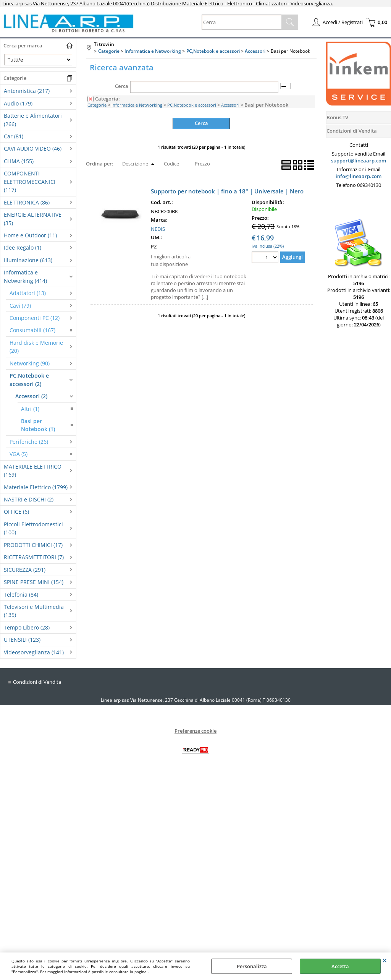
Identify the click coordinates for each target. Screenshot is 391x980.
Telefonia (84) (21, 595)
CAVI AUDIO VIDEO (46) (33, 148)
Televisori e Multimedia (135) (34, 611)
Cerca (122, 86)
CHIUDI (385, 960)
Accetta (340, 966)
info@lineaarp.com (359, 176)
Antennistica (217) (27, 91)
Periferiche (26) (29, 442)
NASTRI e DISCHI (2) (29, 499)
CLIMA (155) (19, 161)
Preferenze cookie (195, 731)
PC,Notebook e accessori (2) (29, 380)
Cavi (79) (20, 306)
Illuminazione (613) (28, 260)
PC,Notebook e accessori (192, 105)
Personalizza (252, 966)
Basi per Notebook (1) (38, 425)
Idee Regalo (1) (23, 247)
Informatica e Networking (137, 105)
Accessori (230, 105)
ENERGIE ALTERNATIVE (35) (33, 219)
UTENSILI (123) (22, 640)
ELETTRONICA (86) (27, 202)
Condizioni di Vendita (37, 682)
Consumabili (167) (32, 330)
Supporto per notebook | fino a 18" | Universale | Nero (227, 191)
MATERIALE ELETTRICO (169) (33, 471)
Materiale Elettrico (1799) (36, 487)
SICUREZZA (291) (25, 570)
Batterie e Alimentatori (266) (33, 120)
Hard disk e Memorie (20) (36, 347)
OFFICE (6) (16, 512)
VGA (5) (19, 454)
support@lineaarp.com (359, 161)
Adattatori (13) (28, 293)
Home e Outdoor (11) (30, 235)
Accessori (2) (31, 396)
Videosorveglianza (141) (34, 652)
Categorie (97, 105)
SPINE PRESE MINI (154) (34, 582)
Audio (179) (18, 103)
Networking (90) (30, 363)
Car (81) (14, 136)
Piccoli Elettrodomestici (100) (33, 528)
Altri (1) (30, 409)
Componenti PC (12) (35, 318)
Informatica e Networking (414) (25, 276)
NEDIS (158, 229)
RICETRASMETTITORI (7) (34, 557)
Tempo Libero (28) (27, 627)
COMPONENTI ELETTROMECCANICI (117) (30, 182)
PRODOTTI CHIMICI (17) (33, 545)
